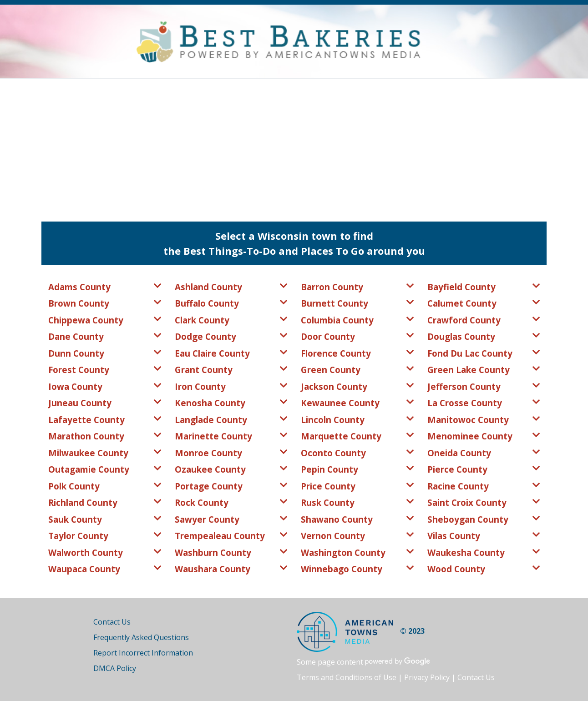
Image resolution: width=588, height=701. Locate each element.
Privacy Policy (427, 677)
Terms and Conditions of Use (347, 677)
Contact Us (112, 622)
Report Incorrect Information (143, 653)
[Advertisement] (294, 147)
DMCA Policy (115, 668)
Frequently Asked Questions (141, 637)
